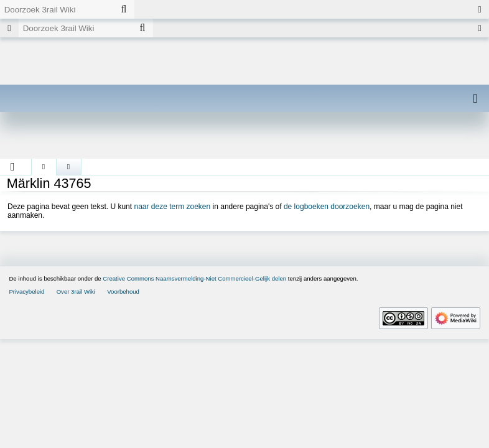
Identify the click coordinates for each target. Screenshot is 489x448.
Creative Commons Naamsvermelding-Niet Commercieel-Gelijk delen (194, 278)
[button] (13, 167)
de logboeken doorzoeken (327, 207)
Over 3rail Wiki (76, 292)
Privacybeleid (26, 292)
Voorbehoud (123, 292)
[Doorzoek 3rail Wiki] (57, 9)
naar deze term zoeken (172, 207)
